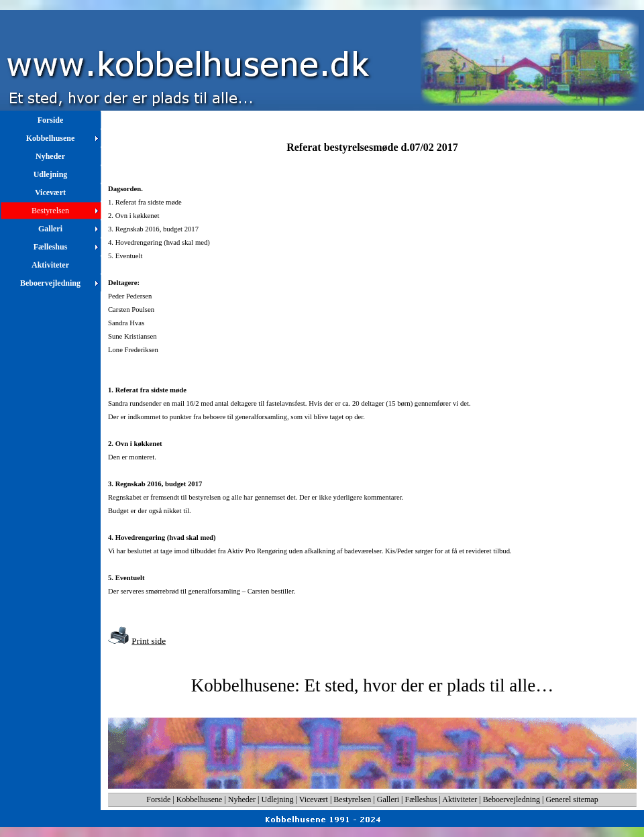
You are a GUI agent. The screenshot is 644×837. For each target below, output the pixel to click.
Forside (158, 799)
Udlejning (278, 799)
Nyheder (242, 799)
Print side (149, 641)
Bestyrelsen (352, 799)
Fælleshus (421, 799)
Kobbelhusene (200, 799)
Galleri (388, 799)
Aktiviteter (460, 799)
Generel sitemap (572, 799)
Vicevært (314, 799)
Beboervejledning (512, 799)
